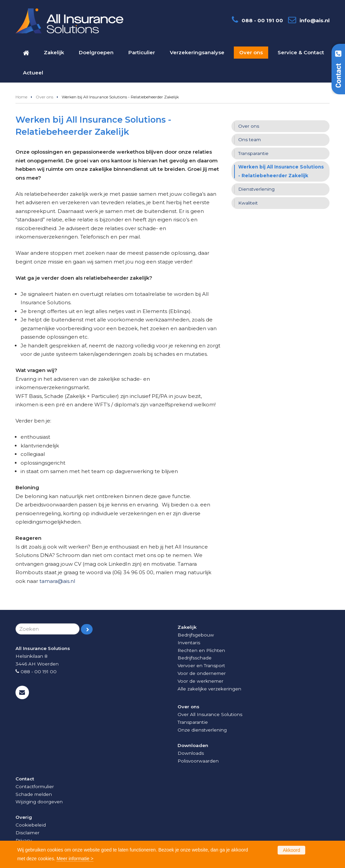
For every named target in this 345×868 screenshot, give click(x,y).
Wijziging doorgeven (39, 802)
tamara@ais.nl (57, 581)
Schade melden (34, 794)
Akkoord (291, 850)
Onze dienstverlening (202, 730)
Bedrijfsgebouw (196, 635)
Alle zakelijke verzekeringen (209, 689)
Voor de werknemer (200, 681)
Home (21, 97)
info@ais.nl (315, 20)
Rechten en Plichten (201, 650)
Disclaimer (27, 833)
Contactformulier (35, 786)
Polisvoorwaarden (198, 761)
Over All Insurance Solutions (210, 714)
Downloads (191, 753)
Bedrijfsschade (195, 658)
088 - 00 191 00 (262, 20)
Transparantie (193, 722)
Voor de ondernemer (202, 673)
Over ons (44, 97)
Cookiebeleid (31, 825)
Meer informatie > (75, 859)
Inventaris (189, 643)
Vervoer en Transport (201, 665)
